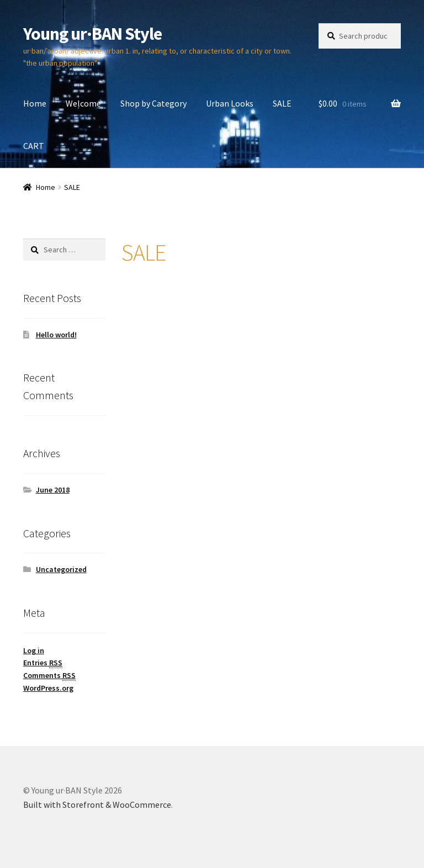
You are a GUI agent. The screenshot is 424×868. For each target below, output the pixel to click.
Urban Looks (230, 103)
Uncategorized (61, 569)
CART (34, 146)
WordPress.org (48, 688)
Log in (34, 650)
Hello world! (56, 335)
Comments (49, 676)
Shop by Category (153, 103)
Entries (43, 663)
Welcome (83, 103)
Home (35, 103)
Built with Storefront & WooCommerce (97, 805)
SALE (282, 103)
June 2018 (53, 490)
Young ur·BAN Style (92, 34)
